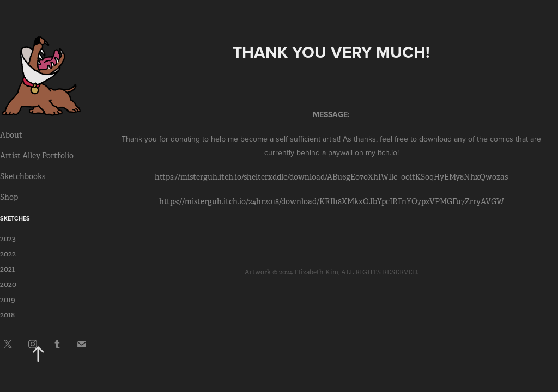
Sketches (15, 218)
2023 (8, 238)
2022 (8, 254)
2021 (7, 269)
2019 (8, 299)
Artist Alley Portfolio (37, 156)
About (11, 135)
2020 (8, 284)
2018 (7, 315)
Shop (9, 197)
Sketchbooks (23, 176)
